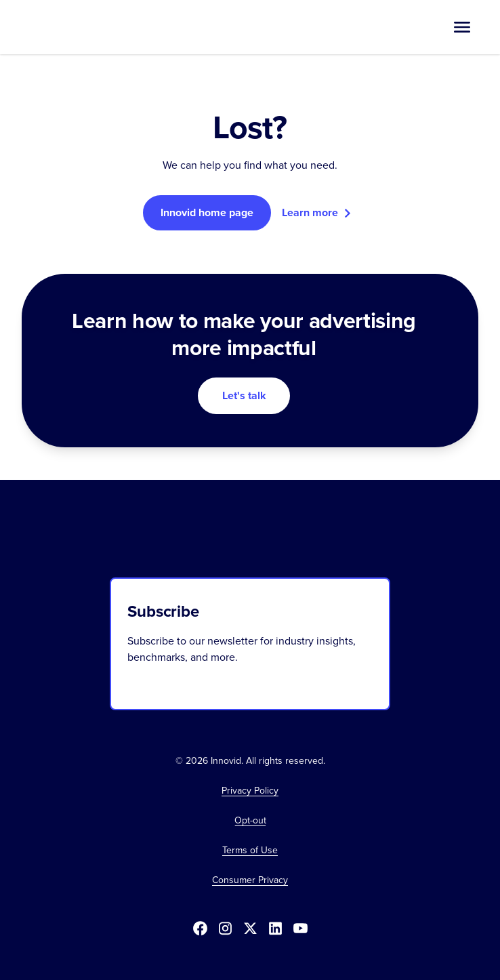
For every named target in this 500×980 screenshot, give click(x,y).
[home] (71, 27)
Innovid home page (207, 212)
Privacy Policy (250, 791)
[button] (462, 27)
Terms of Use (250, 851)
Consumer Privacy (250, 880)
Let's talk (244, 395)
